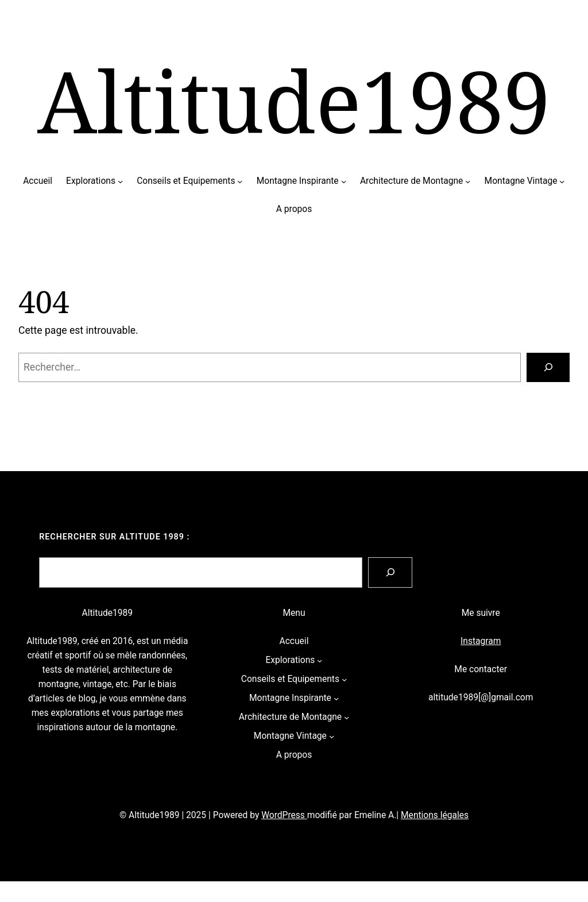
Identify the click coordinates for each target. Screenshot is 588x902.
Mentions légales (435, 815)
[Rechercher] (548, 367)
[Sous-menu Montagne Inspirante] (344, 181)
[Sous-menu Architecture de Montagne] (468, 181)
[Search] (390, 573)
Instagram (481, 641)
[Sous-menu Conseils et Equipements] (240, 181)
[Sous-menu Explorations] (120, 181)
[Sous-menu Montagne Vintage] (562, 181)
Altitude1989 (294, 100)
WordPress (284, 815)
